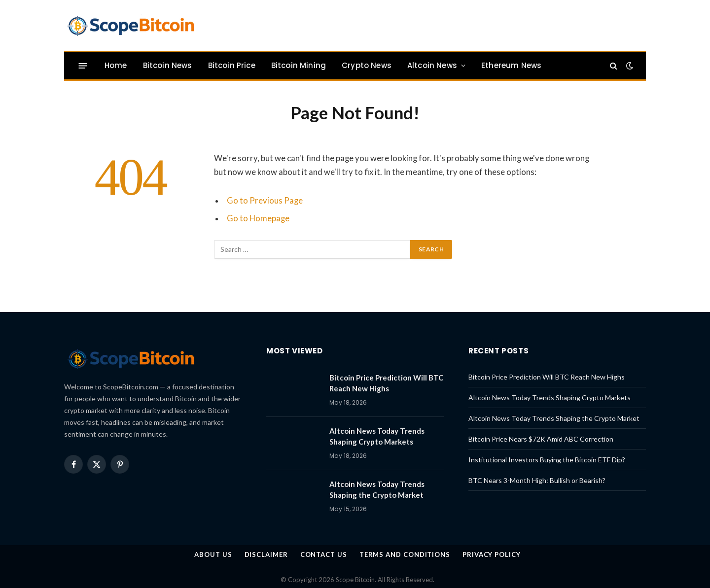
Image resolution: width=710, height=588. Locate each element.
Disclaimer (266, 554)
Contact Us (324, 554)
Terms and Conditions (405, 554)
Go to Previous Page (265, 201)
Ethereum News (511, 65)
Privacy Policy (492, 554)
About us (213, 554)
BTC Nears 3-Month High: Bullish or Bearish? (537, 480)
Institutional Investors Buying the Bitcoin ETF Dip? (547, 460)
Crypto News (367, 65)
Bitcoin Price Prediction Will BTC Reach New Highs (386, 383)
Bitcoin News (168, 65)
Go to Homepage (258, 218)
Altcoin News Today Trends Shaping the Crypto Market (377, 489)
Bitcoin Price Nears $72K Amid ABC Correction (541, 439)
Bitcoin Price (232, 65)
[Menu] (83, 65)
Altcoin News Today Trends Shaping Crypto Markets (377, 436)
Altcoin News (432, 65)
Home (116, 65)
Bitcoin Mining (299, 65)
